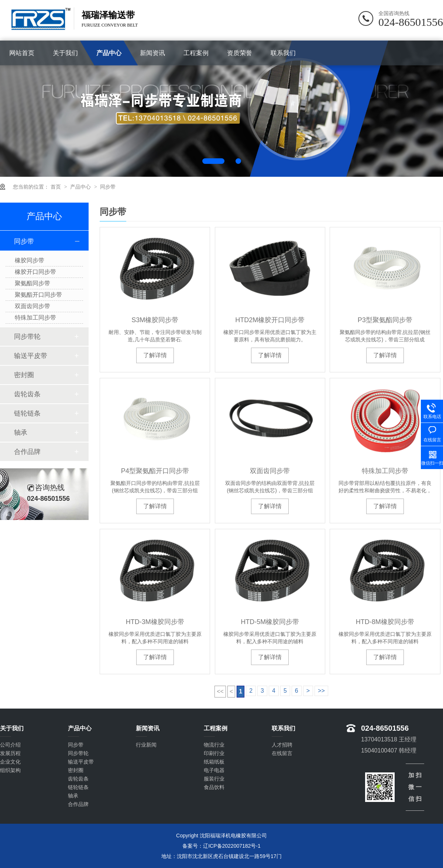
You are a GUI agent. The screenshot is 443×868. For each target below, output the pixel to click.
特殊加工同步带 (385, 471)
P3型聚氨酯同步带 (385, 320)
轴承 (21, 433)
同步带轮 (27, 337)
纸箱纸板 (214, 762)
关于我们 (65, 53)
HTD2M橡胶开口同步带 (270, 320)
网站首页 (22, 53)
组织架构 (10, 770)
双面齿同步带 (270, 471)
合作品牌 (27, 452)
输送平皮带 (31, 356)
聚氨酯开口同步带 (38, 295)
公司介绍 (10, 745)
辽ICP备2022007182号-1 (232, 846)
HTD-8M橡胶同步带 (385, 622)
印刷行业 (214, 753)
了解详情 (155, 355)
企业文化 (10, 762)
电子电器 (214, 770)
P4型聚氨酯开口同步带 (155, 471)
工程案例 (196, 53)
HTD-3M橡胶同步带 (155, 622)
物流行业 (214, 745)
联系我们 (283, 53)
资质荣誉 (240, 53)
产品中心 (109, 53)
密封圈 (24, 375)
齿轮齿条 (27, 394)
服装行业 (214, 779)
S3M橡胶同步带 (155, 320)
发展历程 (10, 753)
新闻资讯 (152, 53)
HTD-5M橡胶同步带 (270, 622)
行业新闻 (146, 745)
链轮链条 (27, 413)
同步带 (108, 187)
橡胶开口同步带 (35, 272)
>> (321, 691)
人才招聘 (282, 745)
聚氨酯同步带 (32, 283)
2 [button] (238, 161)
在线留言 (282, 753)
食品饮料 (214, 787)
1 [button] (213, 161)
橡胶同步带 (30, 260)
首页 (56, 187)
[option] (221, 109)
